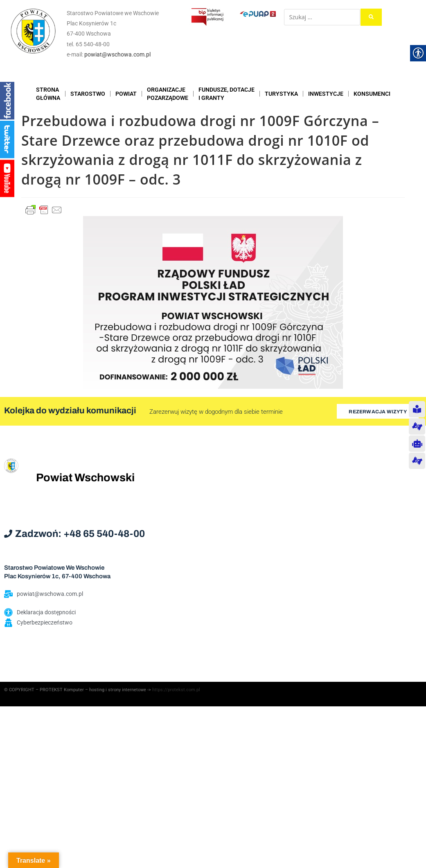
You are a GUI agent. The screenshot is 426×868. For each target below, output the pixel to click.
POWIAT (126, 94)
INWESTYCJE (326, 94)
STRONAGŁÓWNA (48, 94)
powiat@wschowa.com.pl (117, 54)
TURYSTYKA (281, 94)
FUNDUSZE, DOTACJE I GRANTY (227, 94)
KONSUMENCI (372, 94)
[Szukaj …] (322, 17)
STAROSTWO (88, 94)
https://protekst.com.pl (176, 690)
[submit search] (371, 17)
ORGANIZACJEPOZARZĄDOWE (168, 94)
